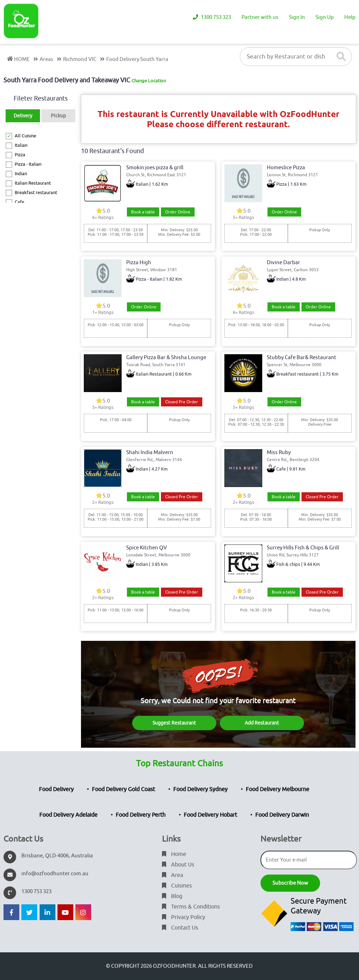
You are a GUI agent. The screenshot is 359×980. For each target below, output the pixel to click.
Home (174, 854)
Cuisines (177, 886)
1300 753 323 (212, 17)
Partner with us (260, 17)
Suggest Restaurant (174, 723)
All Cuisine (25, 136)
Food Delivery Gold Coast (123, 789)
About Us (178, 865)
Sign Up (325, 17)
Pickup (58, 116)
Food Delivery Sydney (200, 789)
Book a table (143, 212)
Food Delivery (56, 789)
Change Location (149, 81)
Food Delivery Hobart (210, 815)
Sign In (297, 17)
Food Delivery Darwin (282, 815)
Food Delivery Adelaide (68, 815)
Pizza (20, 155)
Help (350, 17)
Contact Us (180, 928)
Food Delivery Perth (141, 815)
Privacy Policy (184, 917)
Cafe (19, 202)
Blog (172, 896)
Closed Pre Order (182, 402)
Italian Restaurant (33, 183)
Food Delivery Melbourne (277, 789)
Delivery (23, 116)
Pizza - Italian (28, 164)
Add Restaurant (262, 723)
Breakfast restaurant (36, 193)
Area (172, 875)
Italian (21, 145)
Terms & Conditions (191, 907)
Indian (21, 174)
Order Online (178, 212)
